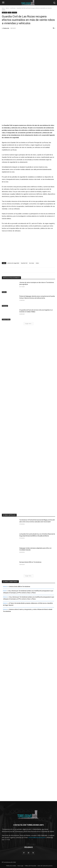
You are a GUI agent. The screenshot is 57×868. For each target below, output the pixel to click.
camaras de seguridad (13, 263)
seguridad (5, 13)
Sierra (7, 8)
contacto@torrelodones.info (37, 838)
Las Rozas (13, 8)
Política (4, 292)
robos (37, 263)
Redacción (6, 28)
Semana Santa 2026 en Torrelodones (30, 562)
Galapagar (5, 306)
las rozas (32, 263)
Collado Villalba (6, 319)
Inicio (3, 8)
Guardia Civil (24, 263)
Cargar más (28, 324)
